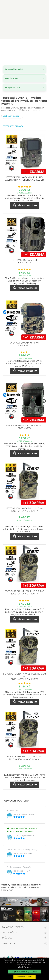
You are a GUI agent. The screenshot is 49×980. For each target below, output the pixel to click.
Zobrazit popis (11, 116)
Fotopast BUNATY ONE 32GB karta (24, 261)
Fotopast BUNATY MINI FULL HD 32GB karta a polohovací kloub (24, 179)
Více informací (25, 967)
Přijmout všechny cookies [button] (25, 971)
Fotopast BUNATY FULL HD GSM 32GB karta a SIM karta (24, 510)
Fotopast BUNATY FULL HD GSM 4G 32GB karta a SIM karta (24, 593)
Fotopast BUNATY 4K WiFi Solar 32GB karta (24, 427)
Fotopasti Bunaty (13, 126)
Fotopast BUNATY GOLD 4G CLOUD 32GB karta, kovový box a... (24, 758)
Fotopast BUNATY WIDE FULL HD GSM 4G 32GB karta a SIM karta (24, 677)
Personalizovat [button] (24, 977)
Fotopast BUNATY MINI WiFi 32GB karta (24, 344)
